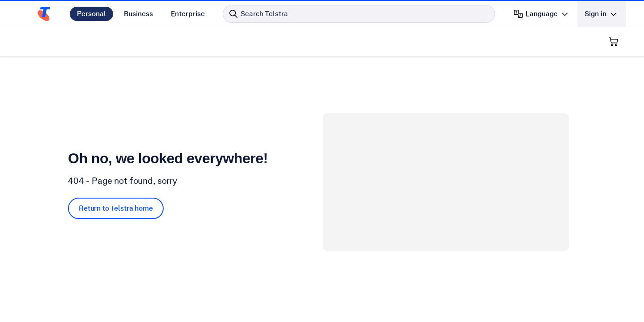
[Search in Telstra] (359, 14)
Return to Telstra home (116, 208)
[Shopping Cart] (614, 42)
